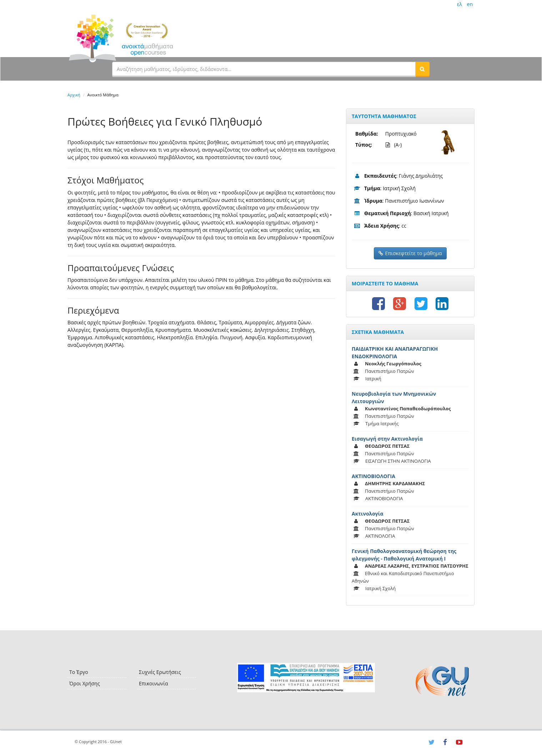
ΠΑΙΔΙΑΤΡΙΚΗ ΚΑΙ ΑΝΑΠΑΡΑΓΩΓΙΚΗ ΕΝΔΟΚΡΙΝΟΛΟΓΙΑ (395, 352)
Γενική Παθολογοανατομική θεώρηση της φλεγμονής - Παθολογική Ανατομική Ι (404, 555)
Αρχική (74, 95)
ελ (460, 4)
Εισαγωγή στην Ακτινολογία (387, 439)
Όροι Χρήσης (85, 683)
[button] (422, 69)
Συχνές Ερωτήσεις (160, 672)
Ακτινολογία (368, 514)
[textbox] (264, 69)
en (470, 4)
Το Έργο (79, 672)
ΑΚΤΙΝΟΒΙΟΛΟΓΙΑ (373, 476)
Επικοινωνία (153, 683)
